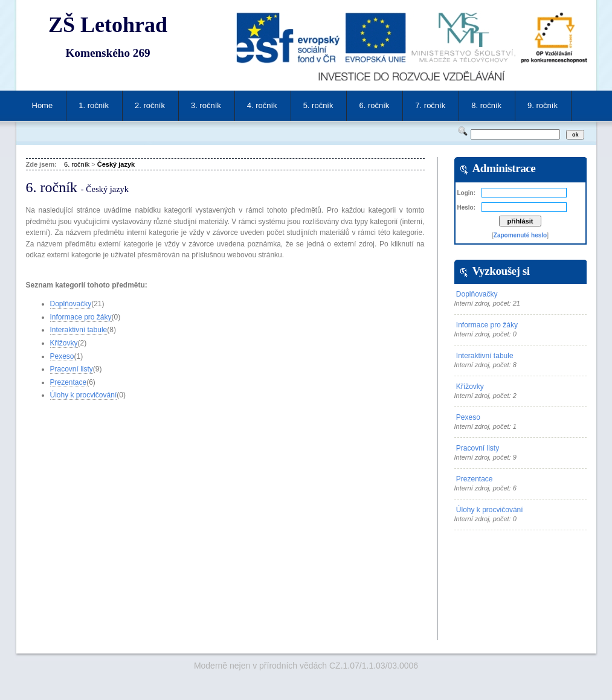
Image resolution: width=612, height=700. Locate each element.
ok (575, 135)
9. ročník (543, 105)
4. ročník (262, 105)
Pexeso (62, 356)
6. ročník (374, 105)
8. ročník (486, 105)
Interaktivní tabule (79, 330)
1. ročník (94, 105)
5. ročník (318, 105)
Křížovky (64, 343)
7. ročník (430, 105)
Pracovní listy (72, 369)
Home (43, 105)
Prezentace (69, 382)
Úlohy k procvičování (84, 395)
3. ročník (206, 105)
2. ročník (150, 105)
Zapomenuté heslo (520, 235)
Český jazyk (116, 164)
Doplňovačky (71, 304)
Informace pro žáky (81, 317)
